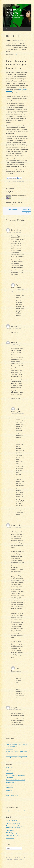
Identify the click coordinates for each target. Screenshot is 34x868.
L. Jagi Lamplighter (11, 40)
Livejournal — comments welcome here (17, 811)
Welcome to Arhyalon (14, 11)
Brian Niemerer (10, 830)
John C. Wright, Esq (11, 833)
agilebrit (14, 343)
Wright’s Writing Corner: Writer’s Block (26, 211)
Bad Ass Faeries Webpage (13, 823)
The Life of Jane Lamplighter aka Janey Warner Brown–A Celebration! (19, 197)
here (16, 55)
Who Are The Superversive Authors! (16, 742)
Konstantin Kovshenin (18, 860)
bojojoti (14, 708)
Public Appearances (12, 209)
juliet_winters (16, 230)
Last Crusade (10, 773)
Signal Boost (9, 785)
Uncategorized (20, 181)
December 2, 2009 (22, 40)
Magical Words (10, 838)
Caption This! (10, 768)
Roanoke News (10, 782)
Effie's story (9, 770)
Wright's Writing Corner (12, 795)
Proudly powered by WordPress (14, 858)
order (10, 126)
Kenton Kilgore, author (12, 835)
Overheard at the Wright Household (15, 780)
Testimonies (9, 790)
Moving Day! (9, 192)
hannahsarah (16, 525)
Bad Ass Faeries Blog (12, 821)
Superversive (10, 788)
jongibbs (14, 326)
